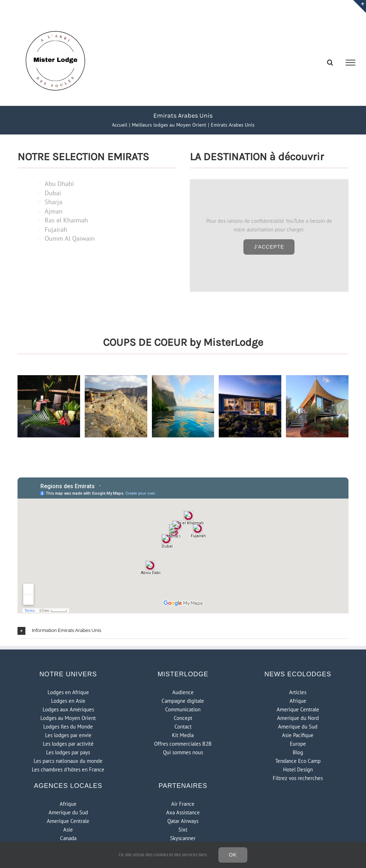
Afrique (298, 701)
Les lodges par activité (68, 744)
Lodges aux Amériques (68, 709)
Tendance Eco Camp (298, 761)
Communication (183, 709)
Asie (68, 830)
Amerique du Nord (298, 718)
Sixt (183, 830)
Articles (298, 692)
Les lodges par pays (68, 752)
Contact (183, 727)
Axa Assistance (183, 812)
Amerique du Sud (298, 727)
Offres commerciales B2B (183, 744)
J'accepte (269, 247)
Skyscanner (183, 838)
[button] (183, 631)
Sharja (53, 202)
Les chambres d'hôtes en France (68, 769)
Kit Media (183, 735)
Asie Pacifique (298, 735)
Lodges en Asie (68, 701)
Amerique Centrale (298, 709)
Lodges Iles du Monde (68, 727)
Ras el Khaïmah (66, 220)
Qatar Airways (183, 821)
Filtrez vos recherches (298, 778)
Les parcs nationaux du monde (68, 761)
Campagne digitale (183, 701)
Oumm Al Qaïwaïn (70, 238)
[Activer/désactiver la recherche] (330, 62)
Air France (183, 804)
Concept (183, 718)
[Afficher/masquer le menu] (351, 63)
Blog (298, 752)
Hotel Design (298, 769)
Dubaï (53, 193)
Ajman (54, 211)
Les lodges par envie (68, 735)
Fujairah (56, 229)
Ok (233, 855)
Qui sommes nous (183, 752)
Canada (68, 838)
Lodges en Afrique (68, 692)
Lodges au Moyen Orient (68, 718)
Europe (298, 744)
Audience (183, 692)
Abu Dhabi (59, 184)
